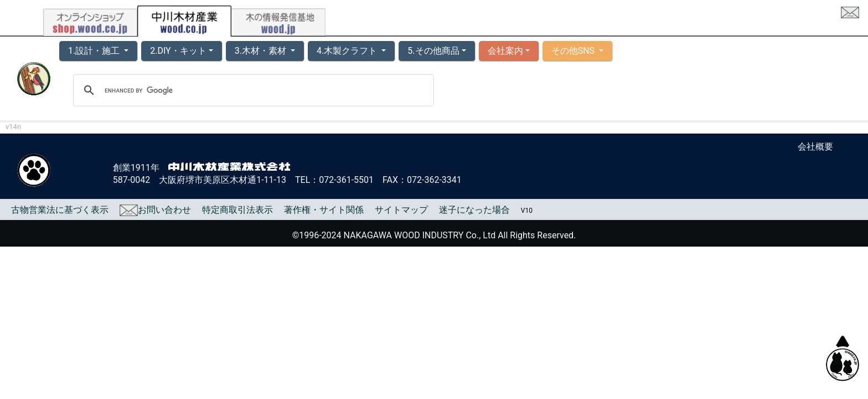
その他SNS (574, 51)
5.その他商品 (433, 51)
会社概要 (815, 147)
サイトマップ (401, 210)
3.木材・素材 (262, 51)
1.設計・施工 (95, 51)
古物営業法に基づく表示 (60, 210)
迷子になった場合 (474, 210)
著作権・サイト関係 (324, 210)
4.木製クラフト (348, 51)
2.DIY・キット (178, 51)
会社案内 (505, 51)
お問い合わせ (155, 210)
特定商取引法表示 (237, 210)
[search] (252, 90)
